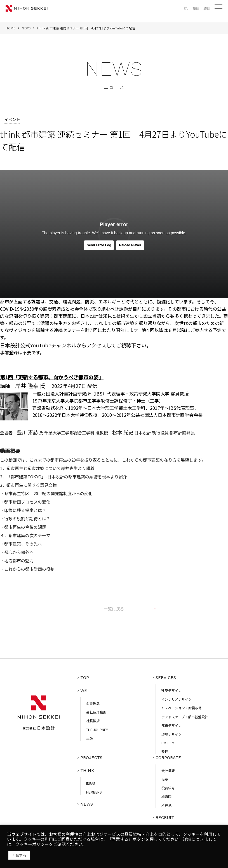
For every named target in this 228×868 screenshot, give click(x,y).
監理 (165, 751)
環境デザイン (171, 734)
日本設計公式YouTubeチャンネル (38, 345)
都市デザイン (171, 725)
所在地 (166, 805)
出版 (90, 738)
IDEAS (91, 783)
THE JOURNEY (97, 730)
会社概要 (168, 770)
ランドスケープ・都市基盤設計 (185, 717)
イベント (12, 119)
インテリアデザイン (177, 699)
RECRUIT (165, 818)
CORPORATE (168, 758)
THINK (87, 771)
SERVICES (166, 678)
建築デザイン (171, 690)
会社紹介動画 (96, 712)
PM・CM (168, 743)
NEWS (26, 28)
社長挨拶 (93, 721)
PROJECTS (91, 758)
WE (84, 691)
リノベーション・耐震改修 (182, 708)
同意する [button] (19, 855)
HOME (10, 28)
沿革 (165, 779)
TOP (85, 678)
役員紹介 (168, 788)
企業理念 (93, 703)
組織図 (166, 796)
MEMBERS (94, 792)
